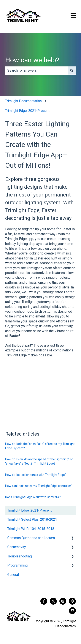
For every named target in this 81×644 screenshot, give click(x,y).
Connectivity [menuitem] (17, 547)
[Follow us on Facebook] (44, 601)
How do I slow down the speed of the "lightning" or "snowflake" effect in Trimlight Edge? (39, 461)
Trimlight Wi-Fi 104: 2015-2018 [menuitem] (31, 529)
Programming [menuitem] (17, 565)
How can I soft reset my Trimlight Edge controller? (39, 486)
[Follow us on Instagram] (63, 601)
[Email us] (72, 611)
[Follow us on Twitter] (53, 601)
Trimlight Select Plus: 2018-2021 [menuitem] (32, 519)
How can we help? (32, 60)
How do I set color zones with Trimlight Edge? (36, 475)
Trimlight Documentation (23, 101)
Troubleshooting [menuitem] (20, 556)
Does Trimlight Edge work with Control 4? (33, 497)
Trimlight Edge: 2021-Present (27, 111)
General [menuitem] (13, 575)
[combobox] (36, 71)
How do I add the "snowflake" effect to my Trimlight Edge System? (40, 446)
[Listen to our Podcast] (72, 601)
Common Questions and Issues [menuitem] (31, 538)
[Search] (72, 71)
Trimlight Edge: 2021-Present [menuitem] (29, 510)
